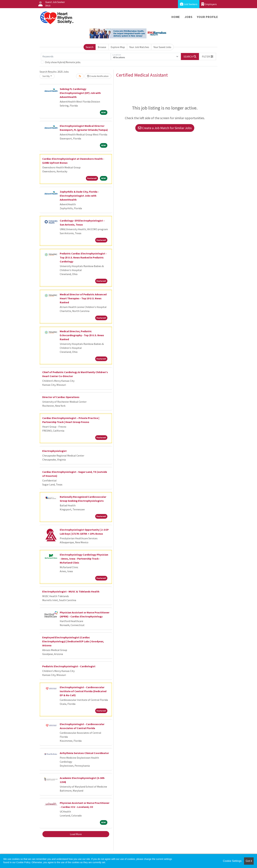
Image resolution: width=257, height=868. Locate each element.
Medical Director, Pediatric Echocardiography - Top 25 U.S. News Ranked (82, 335)
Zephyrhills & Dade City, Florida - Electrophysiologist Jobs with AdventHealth (79, 196)
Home (176, 17)
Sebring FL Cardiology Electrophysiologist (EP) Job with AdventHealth (80, 93)
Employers (209, 4)
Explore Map (118, 47)
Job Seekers (189, 4)
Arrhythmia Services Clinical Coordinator (84, 753)
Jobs (188, 17)
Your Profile (207, 17)
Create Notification (98, 76)
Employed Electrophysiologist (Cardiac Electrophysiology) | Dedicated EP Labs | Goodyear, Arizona (73, 641)
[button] (208, 57)
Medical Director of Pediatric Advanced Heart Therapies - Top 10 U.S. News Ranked (83, 298)
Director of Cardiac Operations (61, 397)
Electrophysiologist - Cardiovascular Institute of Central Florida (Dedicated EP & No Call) (83, 691)
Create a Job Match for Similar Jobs (165, 128)
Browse (102, 47)
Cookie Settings (232, 861)
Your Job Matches (139, 47)
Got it (249, 861)
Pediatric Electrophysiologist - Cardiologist (69, 666)
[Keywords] (76, 57)
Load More (76, 834)
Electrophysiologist (54, 451)
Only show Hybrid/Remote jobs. (63, 62)
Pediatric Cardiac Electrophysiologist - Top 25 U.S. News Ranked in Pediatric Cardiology (83, 257)
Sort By (46, 76)
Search (90, 47)
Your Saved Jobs (162, 47)
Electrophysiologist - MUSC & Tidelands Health (71, 591)
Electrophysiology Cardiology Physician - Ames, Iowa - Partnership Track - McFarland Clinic (84, 559)
